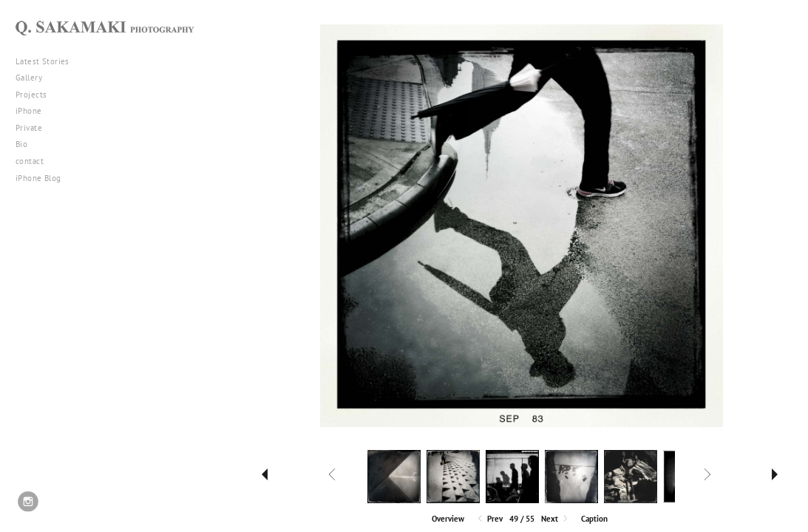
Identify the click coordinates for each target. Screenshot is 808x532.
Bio (21, 144)
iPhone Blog (38, 178)
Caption (594, 519)
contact (30, 161)
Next (556, 519)
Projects (37, 95)
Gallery (34, 78)
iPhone (34, 111)
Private (29, 128)
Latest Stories (48, 61)
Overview (448, 519)
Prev (489, 519)
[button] (448, 518)
